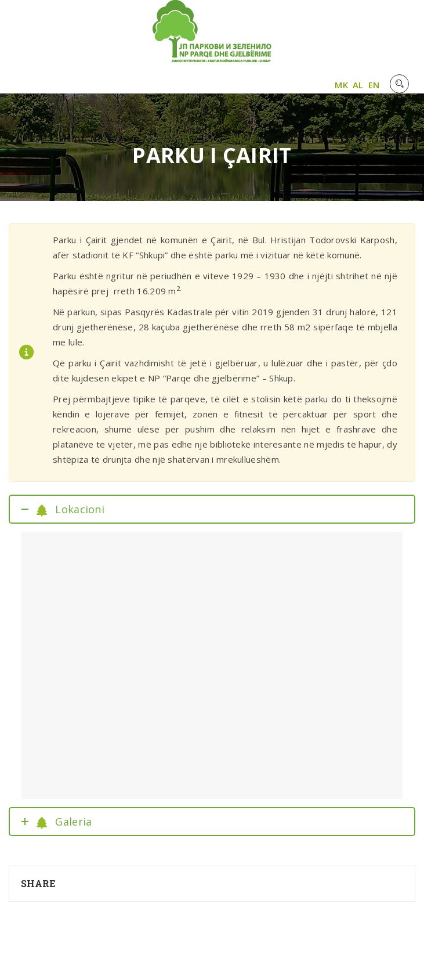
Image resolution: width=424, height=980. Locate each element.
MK (341, 85)
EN (374, 85)
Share (38, 883)
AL (358, 85)
